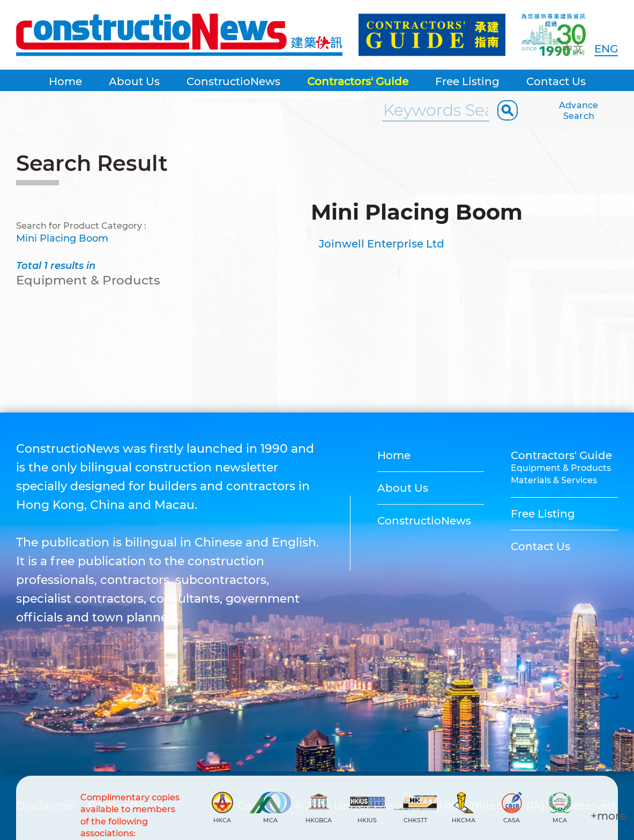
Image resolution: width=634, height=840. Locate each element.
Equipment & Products (561, 468)
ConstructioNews (233, 81)
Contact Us (556, 81)
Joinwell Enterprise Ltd (382, 244)
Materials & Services (554, 480)
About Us (134, 81)
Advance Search (579, 111)
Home (65, 81)
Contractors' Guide (358, 81)
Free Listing (467, 81)
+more (608, 816)
